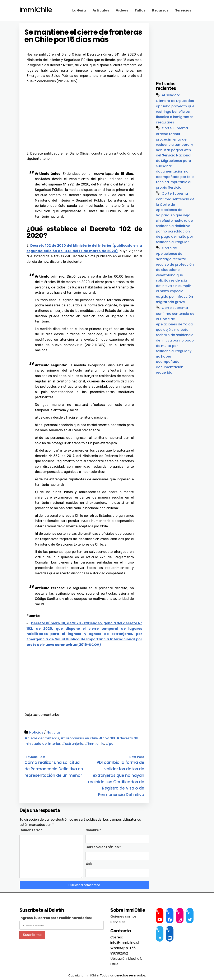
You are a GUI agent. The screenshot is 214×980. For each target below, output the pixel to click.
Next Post (137, 757)
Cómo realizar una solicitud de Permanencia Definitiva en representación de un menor (54, 769)
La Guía (79, 10)
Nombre (93, 830)
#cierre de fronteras (42, 738)
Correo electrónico (103, 847)
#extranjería (73, 744)
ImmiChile (36, 10)
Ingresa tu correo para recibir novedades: (56, 918)
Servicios (183, 10)
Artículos (101, 10)
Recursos (160, 10)
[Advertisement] (84, 115)
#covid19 (107, 738)
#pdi (110, 744)
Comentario (31, 830)
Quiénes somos (124, 916)
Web (89, 864)
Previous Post (35, 757)
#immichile (95, 744)
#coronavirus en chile (79, 738)
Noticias (36, 732)
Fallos (140, 10)
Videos (122, 10)
